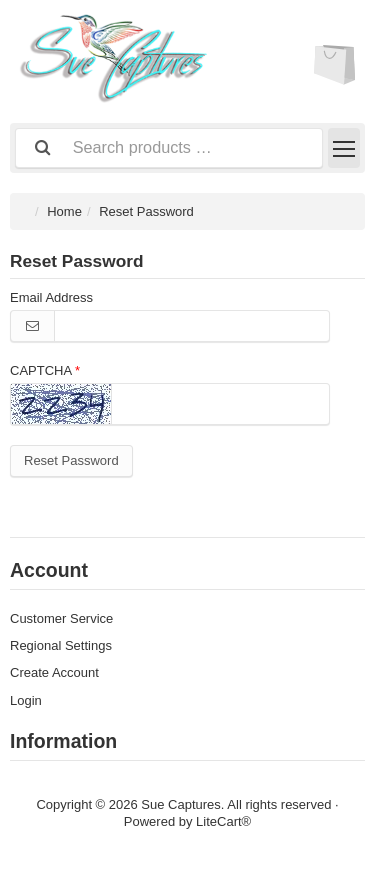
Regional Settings (61, 645)
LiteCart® (223, 821)
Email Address (51, 297)
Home (64, 211)
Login (26, 700)
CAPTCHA (40, 370)
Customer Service (61, 618)
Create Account (54, 672)
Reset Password (71, 460)
